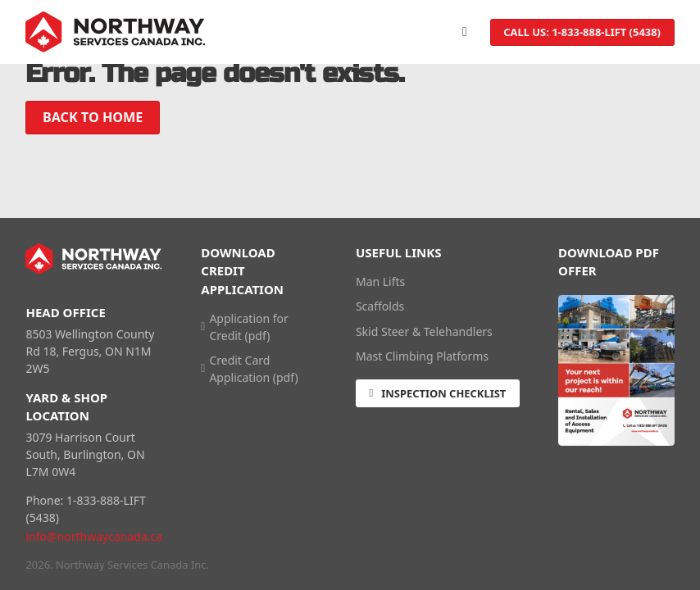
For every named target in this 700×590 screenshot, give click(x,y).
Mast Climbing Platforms (422, 356)
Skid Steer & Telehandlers (424, 331)
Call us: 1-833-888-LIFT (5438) (582, 32)
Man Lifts (380, 281)
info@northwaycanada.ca (94, 536)
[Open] (465, 32)
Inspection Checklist (437, 393)
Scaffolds (380, 306)
